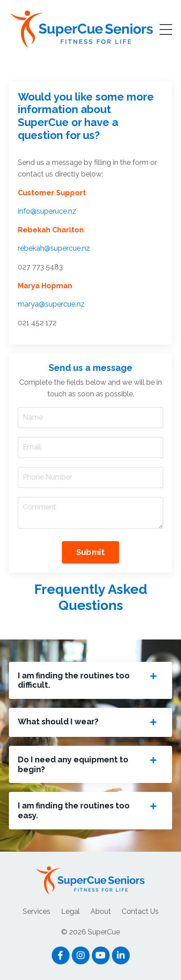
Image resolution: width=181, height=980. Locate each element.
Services (37, 911)
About (101, 911)
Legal (70, 911)
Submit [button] (91, 552)
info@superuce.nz (47, 211)
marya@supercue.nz (51, 304)
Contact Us (140, 911)
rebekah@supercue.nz (54, 248)
